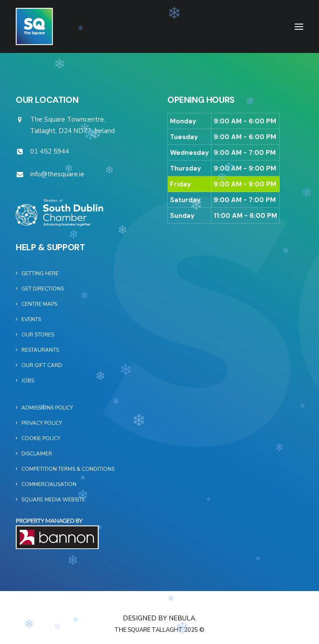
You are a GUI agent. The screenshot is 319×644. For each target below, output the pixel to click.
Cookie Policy (41, 438)
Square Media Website (53, 500)
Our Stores (38, 335)
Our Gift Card (42, 365)
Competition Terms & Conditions (68, 469)
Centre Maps (39, 304)
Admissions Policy (47, 408)
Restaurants (40, 350)
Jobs (28, 381)
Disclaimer (37, 454)
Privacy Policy (42, 423)
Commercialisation (49, 484)
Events (31, 319)
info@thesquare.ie (57, 174)
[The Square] (34, 26)
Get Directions (43, 289)
